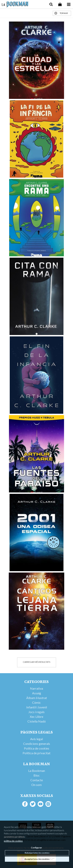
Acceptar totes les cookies (37, 859)
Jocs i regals (36, 712)
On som (36, 785)
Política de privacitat (36, 753)
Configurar (36, 848)
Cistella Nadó (37, 721)
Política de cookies (37, 748)
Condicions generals (37, 744)
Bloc (37, 775)
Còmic (36, 702)
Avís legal (36, 739)
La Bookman (37, 771)
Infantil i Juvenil (37, 707)
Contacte (37, 780)
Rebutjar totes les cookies (37, 853)
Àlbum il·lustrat (37, 698)
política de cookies (13, 841)
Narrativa (36, 688)
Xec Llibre (36, 717)
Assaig (37, 693)
